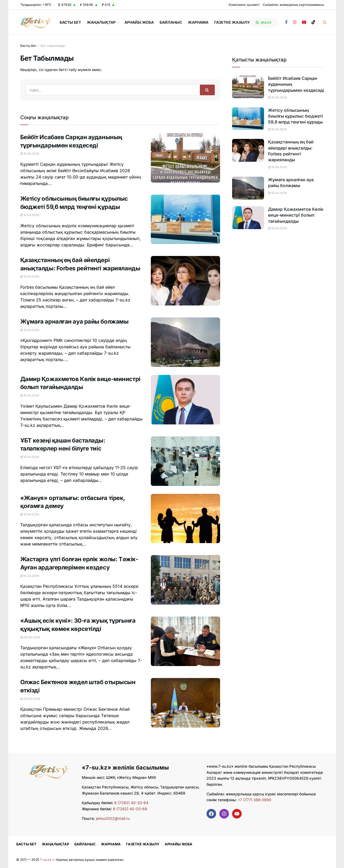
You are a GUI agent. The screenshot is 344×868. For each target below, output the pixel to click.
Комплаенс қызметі (244, 5)
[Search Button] (325, 22)
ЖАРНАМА (198, 22)
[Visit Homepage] (35, 22)
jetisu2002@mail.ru (113, 818)
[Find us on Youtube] (304, 22)
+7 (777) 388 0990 (254, 800)
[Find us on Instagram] (295, 22)
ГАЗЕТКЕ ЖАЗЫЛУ (232, 22)
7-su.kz (46, 860)
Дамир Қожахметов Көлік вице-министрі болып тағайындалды (296, 215)
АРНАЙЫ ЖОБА (139, 22)
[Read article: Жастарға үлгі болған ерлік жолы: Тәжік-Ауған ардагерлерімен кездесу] (185, 580)
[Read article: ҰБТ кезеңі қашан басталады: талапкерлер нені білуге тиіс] (185, 461)
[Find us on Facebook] (286, 22)
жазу (264, 22)
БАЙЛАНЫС (171, 22)
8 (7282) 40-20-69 (130, 809)
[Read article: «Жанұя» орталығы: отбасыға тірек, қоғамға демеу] (185, 519)
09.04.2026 (30, 637)
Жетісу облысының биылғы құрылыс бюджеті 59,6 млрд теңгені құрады (296, 116)
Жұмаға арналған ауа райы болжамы (74, 321)
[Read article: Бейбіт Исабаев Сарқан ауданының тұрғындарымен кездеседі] (185, 158)
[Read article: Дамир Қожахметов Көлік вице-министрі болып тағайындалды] (185, 400)
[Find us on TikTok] (313, 22)
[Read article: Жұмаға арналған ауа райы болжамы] (185, 342)
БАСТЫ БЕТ (70, 22)
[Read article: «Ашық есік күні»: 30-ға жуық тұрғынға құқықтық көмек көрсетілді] (185, 641)
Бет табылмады (53, 46)
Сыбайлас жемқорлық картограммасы (293, 5)
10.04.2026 (30, 154)
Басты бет (28, 46)
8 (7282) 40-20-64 (131, 803)
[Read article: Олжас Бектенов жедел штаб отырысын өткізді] (185, 703)
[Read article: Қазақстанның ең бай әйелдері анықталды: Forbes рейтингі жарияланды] (185, 281)
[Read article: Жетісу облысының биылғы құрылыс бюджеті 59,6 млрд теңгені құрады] (185, 219)
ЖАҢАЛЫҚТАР (101, 22)
